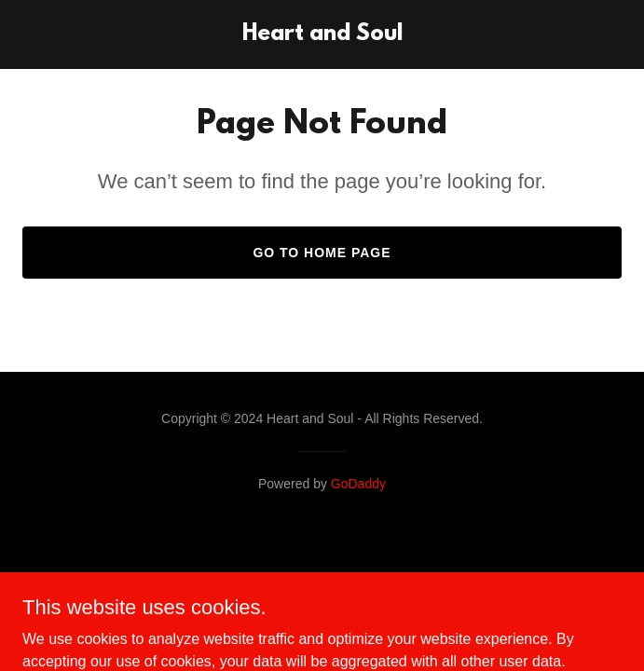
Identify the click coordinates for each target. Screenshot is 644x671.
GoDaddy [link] (358, 484)
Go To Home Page (322, 253)
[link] (322, 35)
